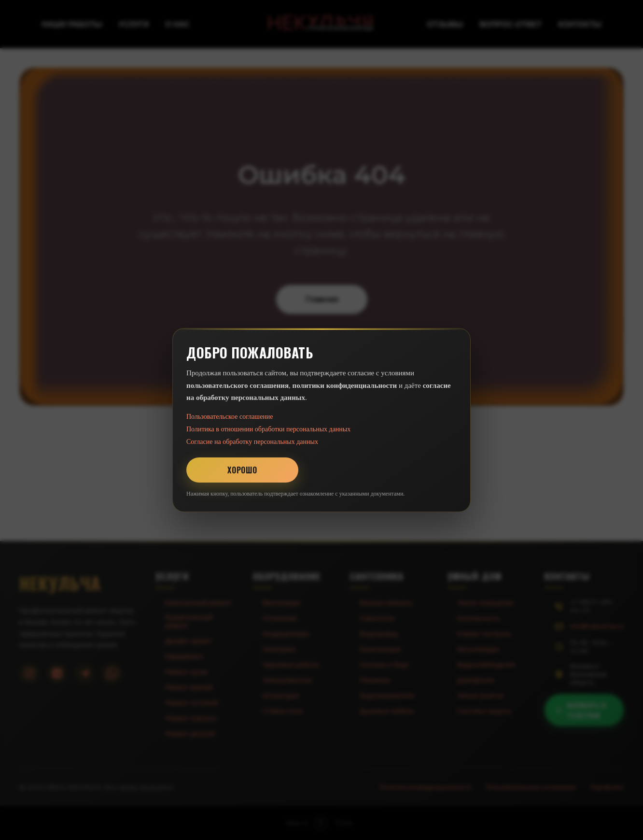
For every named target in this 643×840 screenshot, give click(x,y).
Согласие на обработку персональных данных (252, 442)
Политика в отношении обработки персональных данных (268, 429)
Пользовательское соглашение (230, 417)
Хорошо (242, 470)
